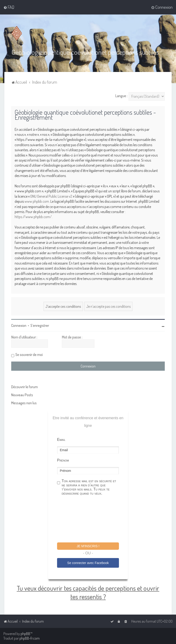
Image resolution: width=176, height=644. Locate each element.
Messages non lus (24, 403)
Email (61, 440)
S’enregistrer (40, 325)
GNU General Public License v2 (51, 196)
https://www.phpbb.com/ (33, 217)
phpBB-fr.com (30, 638)
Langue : (121, 96)
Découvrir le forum (25, 387)
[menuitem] (9, 7)
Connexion (19, 325)
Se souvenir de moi (29, 355)
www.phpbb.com (37, 201)
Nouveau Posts (22, 395)
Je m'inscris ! (88, 546)
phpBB (25, 634)
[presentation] (92, 520)
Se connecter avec (88, 563)
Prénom (63, 460)
